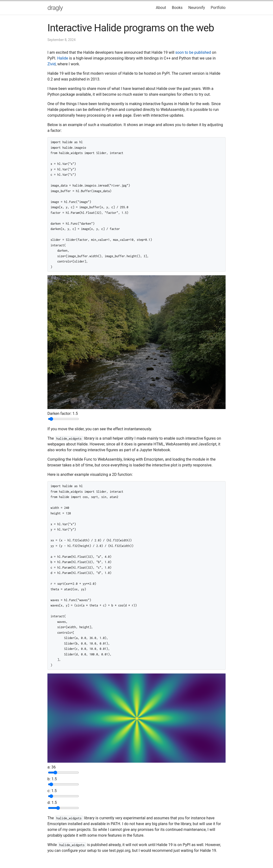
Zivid (52, 64)
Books (177, 8)
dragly (55, 8)
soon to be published (193, 52)
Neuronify (197, 8)
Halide (62, 58)
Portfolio (218, 8)
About (161, 8)
